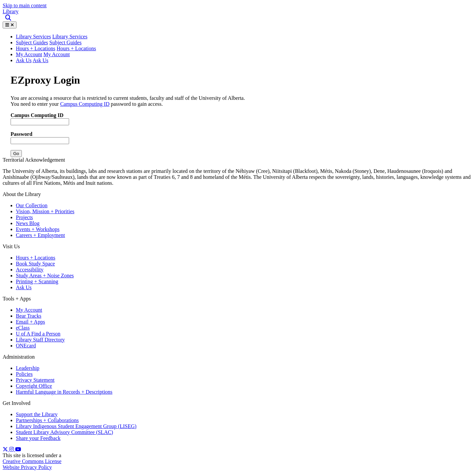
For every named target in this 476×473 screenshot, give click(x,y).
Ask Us (24, 60)
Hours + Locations (36, 48)
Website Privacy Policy (27, 467)
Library (11, 11)
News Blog (28, 223)
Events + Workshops (38, 229)
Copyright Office (34, 386)
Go (16, 154)
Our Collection (32, 205)
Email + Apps (30, 322)
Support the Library (37, 414)
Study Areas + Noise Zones (45, 276)
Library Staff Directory (40, 340)
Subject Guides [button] (65, 42)
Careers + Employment (40, 235)
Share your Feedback (38, 438)
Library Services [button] (33, 37)
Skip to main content (25, 5)
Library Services (70, 37)
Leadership (28, 368)
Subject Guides (32, 42)
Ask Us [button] (41, 60)
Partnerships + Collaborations (47, 420)
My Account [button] (57, 54)
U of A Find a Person (38, 334)
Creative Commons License (32, 461)
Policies (24, 374)
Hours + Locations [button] (76, 48)
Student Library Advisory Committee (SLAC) (64, 432)
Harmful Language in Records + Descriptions (64, 392)
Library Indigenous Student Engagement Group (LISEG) (76, 426)
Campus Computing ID (85, 104)
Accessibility (30, 270)
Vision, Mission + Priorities (45, 211)
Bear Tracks (29, 316)
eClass (23, 328)
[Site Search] (9, 18)
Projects (24, 217)
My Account (29, 54)
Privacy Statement (35, 380)
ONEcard (26, 346)
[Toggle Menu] (10, 25)
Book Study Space (35, 264)
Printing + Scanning (37, 281)
